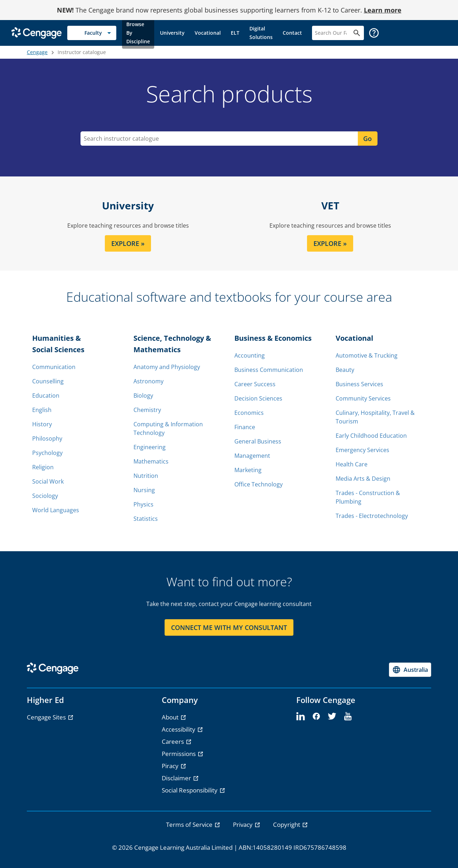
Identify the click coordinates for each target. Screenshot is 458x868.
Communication (54, 367)
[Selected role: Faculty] (92, 33)
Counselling (48, 381)
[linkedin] (301, 717)
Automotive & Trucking (367, 355)
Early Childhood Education (371, 436)
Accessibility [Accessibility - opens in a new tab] (179, 729)
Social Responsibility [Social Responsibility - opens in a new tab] (190, 790)
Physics (143, 504)
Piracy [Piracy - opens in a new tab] (171, 766)
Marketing (248, 470)
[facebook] (316, 717)
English (42, 410)
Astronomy (148, 381)
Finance (245, 427)
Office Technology (259, 484)
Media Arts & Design (363, 479)
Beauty (345, 370)
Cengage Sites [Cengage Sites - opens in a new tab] (47, 717)
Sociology (45, 496)
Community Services (363, 398)
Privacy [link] (243, 825)
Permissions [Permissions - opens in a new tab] (179, 754)
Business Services (359, 384)
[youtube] (348, 717)
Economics (249, 413)
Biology (143, 396)
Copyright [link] (287, 825)
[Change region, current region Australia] (410, 670)
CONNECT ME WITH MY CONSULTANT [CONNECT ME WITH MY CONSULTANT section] (229, 627)
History (42, 424)
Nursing (144, 490)
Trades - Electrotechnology (372, 516)
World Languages (56, 510)
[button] (374, 33)
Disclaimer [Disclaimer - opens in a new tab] (177, 778)
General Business (258, 441)
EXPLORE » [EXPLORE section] (128, 243)
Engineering (150, 447)
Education (46, 396)
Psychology (47, 453)
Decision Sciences (258, 398)
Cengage (37, 52)
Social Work (48, 481)
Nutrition (146, 476)
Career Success (255, 384)
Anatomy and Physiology (167, 367)
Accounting (250, 355)
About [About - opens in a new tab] (171, 717)
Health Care (352, 464)
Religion (43, 467)
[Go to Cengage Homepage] (36, 32)
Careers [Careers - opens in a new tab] (174, 741)
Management (252, 456)
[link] (138, 33)
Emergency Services (362, 450)
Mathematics (151, 461)
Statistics (146, 519)
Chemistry (147, 410)
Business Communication (269, 370)
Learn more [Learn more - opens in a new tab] (383, 10)
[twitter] (332, 717)
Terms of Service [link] (190, 825)
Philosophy (47, 438)
